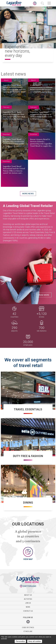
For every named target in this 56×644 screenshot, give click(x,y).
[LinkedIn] (28, 622)
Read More (44, 295)
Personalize (20, 641)
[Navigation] (49, 3)
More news (28, 194)
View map (28, 559)
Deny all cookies (35, 641)
